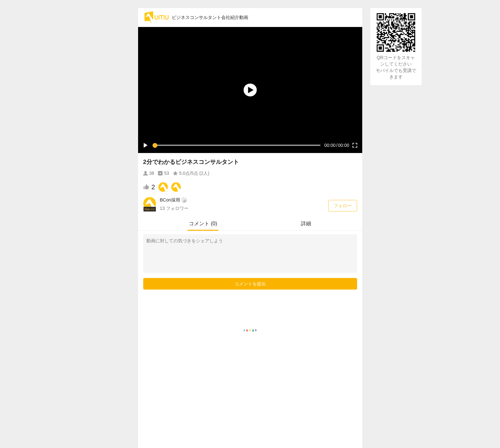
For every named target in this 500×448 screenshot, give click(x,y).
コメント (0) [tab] (203, 224)
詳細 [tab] (306, 224)
